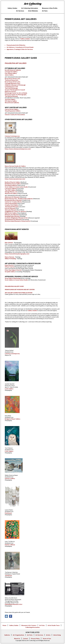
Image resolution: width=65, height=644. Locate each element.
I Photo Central (10, 267)
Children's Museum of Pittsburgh (15, 85)
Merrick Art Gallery (11, 213)
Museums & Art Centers (29, 625)
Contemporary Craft (11, 87)
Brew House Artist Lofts (13, 79)
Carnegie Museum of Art (13, 83)
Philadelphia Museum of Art (14, 604)
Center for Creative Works (13, 202)
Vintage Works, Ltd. (11, 192)
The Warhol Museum (11, 96)
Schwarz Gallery (10, 478)
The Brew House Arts (12, 80)
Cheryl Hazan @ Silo (11, 203)
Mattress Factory (10, 91)
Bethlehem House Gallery (13, 184)
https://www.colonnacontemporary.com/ (18, 149)
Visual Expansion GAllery (13, 111)
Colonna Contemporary (12, 136)
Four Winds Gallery (11, 73)
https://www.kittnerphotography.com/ (17, 254)
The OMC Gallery (10, 190)
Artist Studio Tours (54, 625)
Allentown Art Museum (12, 197)
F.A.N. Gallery (9, 451)
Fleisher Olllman (10, 545)
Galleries (7, 635)
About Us (17, 638)
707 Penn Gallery (10, 99)
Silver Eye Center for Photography (16, 95)
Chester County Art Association (15, 115)
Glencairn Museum (11, 210)
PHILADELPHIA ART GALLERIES (16, 63)
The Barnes (8, 575)
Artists (48, 635)
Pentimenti (8, 513)
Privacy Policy (35, 638)
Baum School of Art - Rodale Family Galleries (19, 199)
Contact (25, 638)
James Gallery (9, 75)
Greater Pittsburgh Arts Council (15, 90)
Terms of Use (47, 638)
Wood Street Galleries (12, 103)
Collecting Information (32, 627)
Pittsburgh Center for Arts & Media (16, 93)
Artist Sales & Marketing (13, 278)
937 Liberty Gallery (11, 101)
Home (4, 625)
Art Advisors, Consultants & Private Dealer (20, 47)
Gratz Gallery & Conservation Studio (16, 187)
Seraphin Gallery (10, 272)
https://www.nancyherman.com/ (15, 179)
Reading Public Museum (12, 216)
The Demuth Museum (12, 207)
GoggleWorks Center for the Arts (16, 211)
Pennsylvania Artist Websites (16, 45)
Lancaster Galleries (11, 188)
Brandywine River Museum (13, 200)
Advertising (57, 635)
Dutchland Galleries (11, 185)
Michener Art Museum (12, 215)
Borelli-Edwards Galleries (13, 70)
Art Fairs (42, 625)
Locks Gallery (9, 389)
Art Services (39, 635)
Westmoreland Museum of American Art (18, 221)
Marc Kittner (9, 243)
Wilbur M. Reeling (10, 259)
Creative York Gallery (12, 205)
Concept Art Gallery (11, 72)
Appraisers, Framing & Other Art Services (20, 49)
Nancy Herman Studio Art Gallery (15, 166)
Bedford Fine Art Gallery (13, 182)
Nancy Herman (9, 257)
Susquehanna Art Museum (13, 219)
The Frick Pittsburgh (11, 88)
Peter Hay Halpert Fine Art (13, 270)
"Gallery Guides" (25, 39)
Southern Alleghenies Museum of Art (16, 218)
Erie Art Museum (10, 208)
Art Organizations (18, 635)
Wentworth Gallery (11, 193)
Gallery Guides (32, 310)
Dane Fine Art (9, 265)
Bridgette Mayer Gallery (13, 419)
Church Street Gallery (12, 109)
